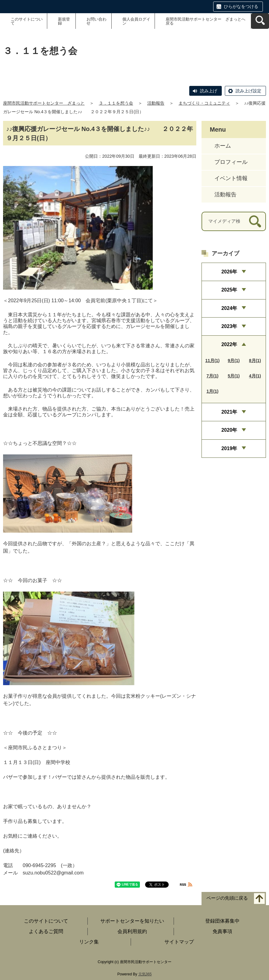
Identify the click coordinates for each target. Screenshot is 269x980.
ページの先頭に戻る (227, 898)
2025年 (229, 290)
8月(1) (255, 361)
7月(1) (212, 376)
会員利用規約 (132, 931)
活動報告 (156, 103)
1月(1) (212, 391)
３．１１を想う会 (116, 103)
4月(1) (255, 376)
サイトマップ (179, 942)
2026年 (229, 272)
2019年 (229, 448)
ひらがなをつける (241, 6)
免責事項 (222, 931)
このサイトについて (27, 21)
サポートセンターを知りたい (132, 921)
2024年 (229, 308)
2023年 (229, 326)
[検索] (255, 221)
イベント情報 (231, 178)
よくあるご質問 (46, 931)
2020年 (229, 430)
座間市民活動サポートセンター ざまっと (44, 103)
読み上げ (209, 91)
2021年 (229, 412)
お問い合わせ (96, 21)
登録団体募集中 (222, 921)
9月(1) (234, 361)
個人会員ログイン (136, 21)
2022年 (229, 344)
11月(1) (212, 361)
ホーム (223, 146)
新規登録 (64, 21)
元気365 (145, 974)
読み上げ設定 (248, 91)
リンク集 (89, 942)
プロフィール (231, 162)
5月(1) (234, 376)
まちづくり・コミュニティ (204, 103)
